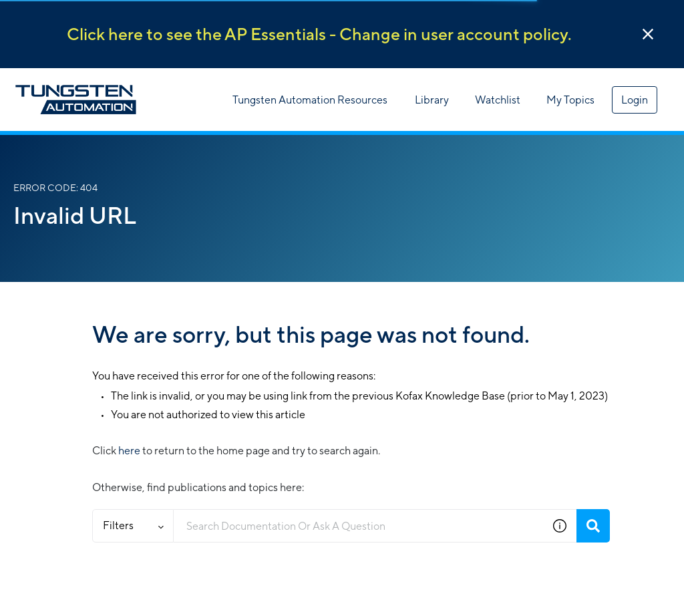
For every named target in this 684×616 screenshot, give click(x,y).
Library (432, 100)
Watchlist (498, 100)
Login (635, 100)
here (129, 451)
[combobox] (358, 526)
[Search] (593, 526)
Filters (133, 525)
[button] (648, 34)
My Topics (570, 100)
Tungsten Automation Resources (310, 100)
